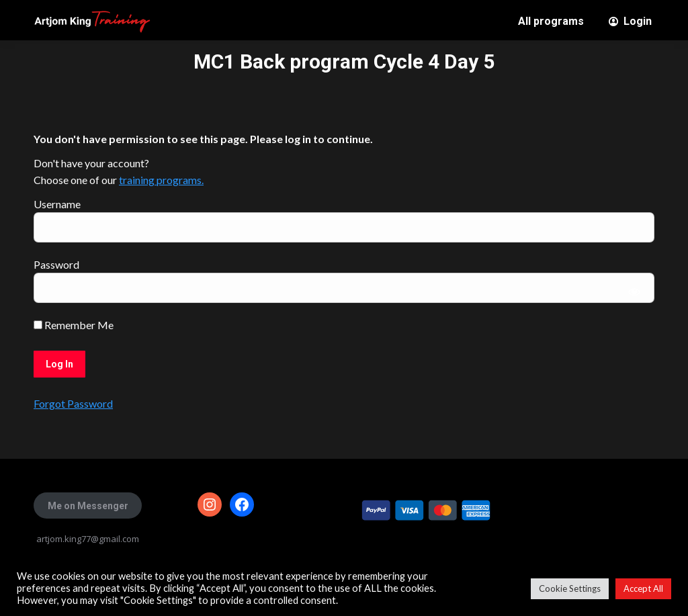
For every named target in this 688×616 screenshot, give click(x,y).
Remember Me (74, 325)
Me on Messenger (88, 506)
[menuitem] (551, 21)
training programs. (161, 180)
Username (57, 204)
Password (56, 264)
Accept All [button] (643, 588)
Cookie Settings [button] (570, 588)
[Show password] (635, 291)
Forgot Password (73, 403)
